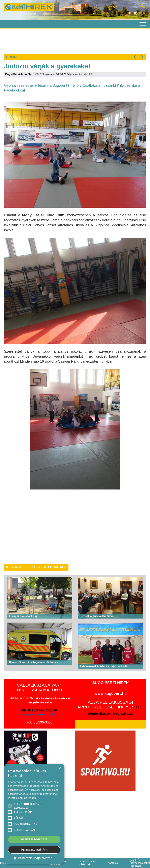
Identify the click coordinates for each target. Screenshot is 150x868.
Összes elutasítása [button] (34, 850)
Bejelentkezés (99, 713)
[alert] (34, 814)
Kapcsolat (113, 863)
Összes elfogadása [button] (34, 839)
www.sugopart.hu (111, 693)
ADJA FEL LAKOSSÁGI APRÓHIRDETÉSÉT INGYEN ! (111, 705)
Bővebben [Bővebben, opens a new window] (30, 798)
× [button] (60, 768)
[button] (34, 858)
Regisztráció (123, 713)
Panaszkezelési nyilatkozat (87, 863)
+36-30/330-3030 (39, 722)
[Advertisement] (74, 41)
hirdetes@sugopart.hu (40, 714)
